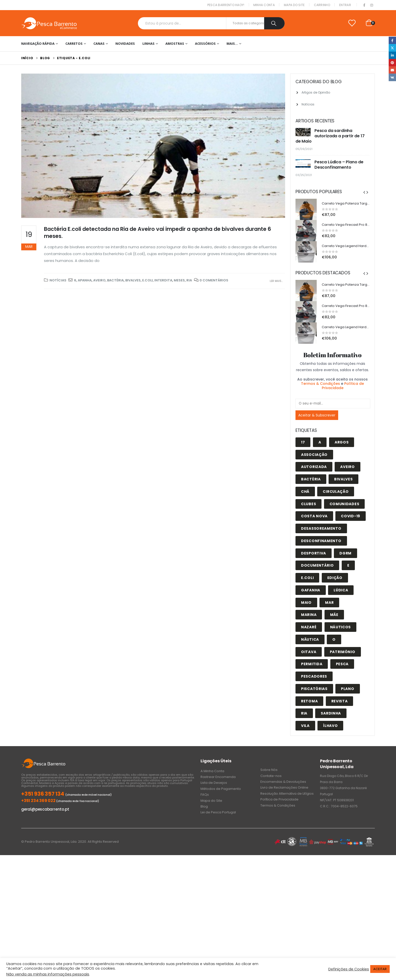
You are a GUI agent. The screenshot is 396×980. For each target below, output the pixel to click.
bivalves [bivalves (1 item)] (343, 479)
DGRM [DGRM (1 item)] (345, 553)
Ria (189, 280)
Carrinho (322, 5)
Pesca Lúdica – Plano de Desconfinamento (339, 165)
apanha (85, 280)
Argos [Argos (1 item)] (342, 442)
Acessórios (205, 43)
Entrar (345, 5)
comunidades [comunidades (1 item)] (344, 504)
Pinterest (392, 63)
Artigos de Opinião (316, 92)
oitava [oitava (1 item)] (309, 652)
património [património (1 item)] (343, 652)
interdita (163, 280)
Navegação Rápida (38, 43)
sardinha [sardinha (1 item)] (331, 713)
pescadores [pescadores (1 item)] (314, 676)
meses (179, 280)
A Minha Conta (212, 771)
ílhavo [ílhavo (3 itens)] (330, 726)
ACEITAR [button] (380, 969)
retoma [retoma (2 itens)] (309, 701)
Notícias (58, 280)
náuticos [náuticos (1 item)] (341, 627)
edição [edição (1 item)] (335, 578)
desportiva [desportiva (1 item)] (314, 553)
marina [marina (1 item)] (309, 615)
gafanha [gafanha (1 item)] (311, 590)
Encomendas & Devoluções (283, 782)
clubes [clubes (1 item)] (308, 504)
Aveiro (99, 280)
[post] (304, 132)
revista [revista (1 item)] (340, 701)
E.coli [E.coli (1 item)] (307, 578)
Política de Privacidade (343, 386)
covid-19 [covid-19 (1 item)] (351, 516)
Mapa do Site (294, 5)
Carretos (74, 43)
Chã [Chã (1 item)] (305, 492)
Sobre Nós (269, 770)
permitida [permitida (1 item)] (312, 664)
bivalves (133, 280)
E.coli (147, 280)
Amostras (175, 43)
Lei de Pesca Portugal (218, 812)
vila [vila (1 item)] (305, 726)
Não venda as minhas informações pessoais (48, 974)
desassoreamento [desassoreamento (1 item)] (321, 528)
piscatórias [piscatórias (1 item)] (314, 689)
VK (392, 77)
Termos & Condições (320, 384)
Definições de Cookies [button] (349, 969)
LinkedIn (392, 55)
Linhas (148, 43)
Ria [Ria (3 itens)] (304, 713)
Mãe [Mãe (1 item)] (334, 615)
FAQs (205, 795)
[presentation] (364, 192)
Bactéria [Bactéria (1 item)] (311, 479)
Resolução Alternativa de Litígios (287, 794)
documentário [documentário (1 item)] (317, 565)
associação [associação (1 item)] (314, 455)
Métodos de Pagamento (221, 789)
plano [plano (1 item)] (348, 689)
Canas (99, 43)
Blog (204, 806)
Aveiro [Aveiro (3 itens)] (347, 467)
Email (392, 70)
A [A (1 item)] (320, 442)
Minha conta (264, 5)
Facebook (392, 40)
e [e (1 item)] (348, 565)
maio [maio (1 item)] (306, 603)
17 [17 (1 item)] (303, 442)
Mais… (232, 43)
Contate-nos (271, 776)
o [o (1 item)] (334, 639)
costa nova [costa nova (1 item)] (314, 516)
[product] (306, 209)
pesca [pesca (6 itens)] (342, 664)
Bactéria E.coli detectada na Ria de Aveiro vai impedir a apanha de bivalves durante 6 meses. (157, 232)
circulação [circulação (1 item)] (336, 492)
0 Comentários (214, 280)
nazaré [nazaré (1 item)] (309, 627)
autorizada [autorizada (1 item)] (314, 467)
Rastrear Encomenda (218, 777)
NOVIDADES (125, 43)
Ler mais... (276, 281)
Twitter (392, 48)
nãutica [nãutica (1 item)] (310, 639)
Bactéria (115, 280)
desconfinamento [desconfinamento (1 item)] (321, 541)
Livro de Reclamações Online (284, 787)
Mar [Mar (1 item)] (329, 603)
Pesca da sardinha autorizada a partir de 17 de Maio (330, 136)
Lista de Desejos (214, 783)
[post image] (153, 146)
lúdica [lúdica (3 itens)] (341, 590)
